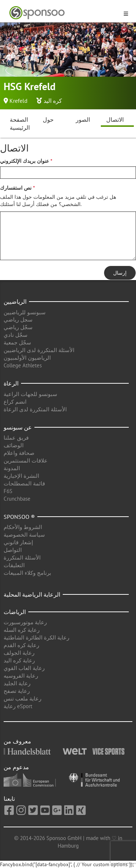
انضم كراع (15, 402)
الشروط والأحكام (23, 527)
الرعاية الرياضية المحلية (32, 594)
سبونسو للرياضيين (25, 312)
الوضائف (14, 445)
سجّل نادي (16, 335)
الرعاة (11, 383)
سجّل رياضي (18, 327)
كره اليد (53, 101)
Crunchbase (17, 499)
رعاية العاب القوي (24, 668)
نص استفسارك (16, 188)
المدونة (12, 468)
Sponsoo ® (19, 517)
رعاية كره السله (22, 630)
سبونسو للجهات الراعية (30, 394)
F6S (8, 491)
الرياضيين (15, 302)
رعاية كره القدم (21, 645)
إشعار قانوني (18, 542)
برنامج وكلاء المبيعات (27, 573)
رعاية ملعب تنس (22, 699)
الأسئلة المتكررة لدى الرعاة (35, 409)
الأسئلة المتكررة (22, 558)
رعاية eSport (18, 706)
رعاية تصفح (17, 691)
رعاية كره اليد (19, 660)
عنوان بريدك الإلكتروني (24, 161)
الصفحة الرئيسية (20, 124)
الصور (83, 120)
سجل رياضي (18, 320)
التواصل (13, 550)
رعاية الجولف (19, 653)
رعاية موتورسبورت (25, 622)
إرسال (120, 273)
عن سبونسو (18, 427)
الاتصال (115, 120)
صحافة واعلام (19, 453)
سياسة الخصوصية (24, 535)
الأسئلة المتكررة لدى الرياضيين (39, 350)
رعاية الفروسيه (21, 676)
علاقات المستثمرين (26, 461)
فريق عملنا (16, 438)
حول (48, 120)
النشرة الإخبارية (21, 476)
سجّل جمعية (17, 342)
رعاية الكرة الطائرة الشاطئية (36, 637)
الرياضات (15, 612)
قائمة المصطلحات (24, 483)
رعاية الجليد (17, 683)
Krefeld (18, 101)
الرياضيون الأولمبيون (27, 358)
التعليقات (14, 565)
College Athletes (23, 365)
